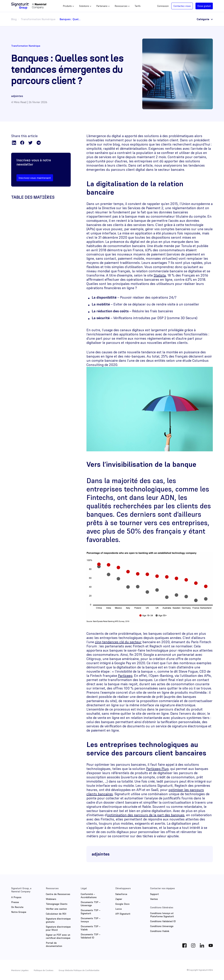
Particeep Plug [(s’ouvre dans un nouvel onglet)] (157, 769)
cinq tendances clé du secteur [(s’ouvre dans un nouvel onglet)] (118, 642)
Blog (14, 19)
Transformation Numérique (38, 19)
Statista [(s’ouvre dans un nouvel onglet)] (160, 275)
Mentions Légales (20, 970)
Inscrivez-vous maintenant (35, 178)
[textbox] (150, 308)
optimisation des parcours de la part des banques (146, 815)
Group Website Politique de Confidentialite (79, 970)
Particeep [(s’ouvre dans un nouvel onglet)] (125, 676)
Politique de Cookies (44, 970)
